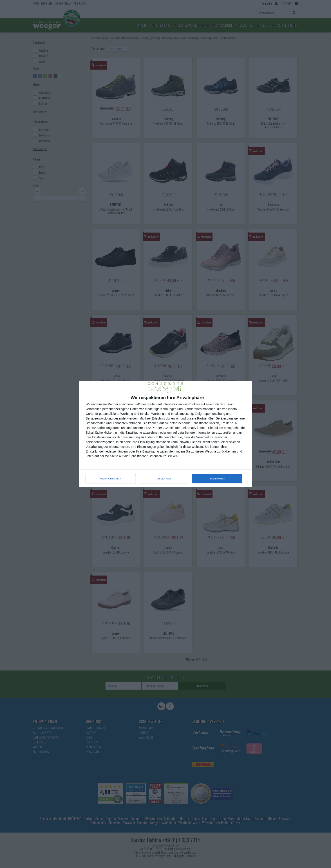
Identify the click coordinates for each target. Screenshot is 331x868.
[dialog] (165, 434)
